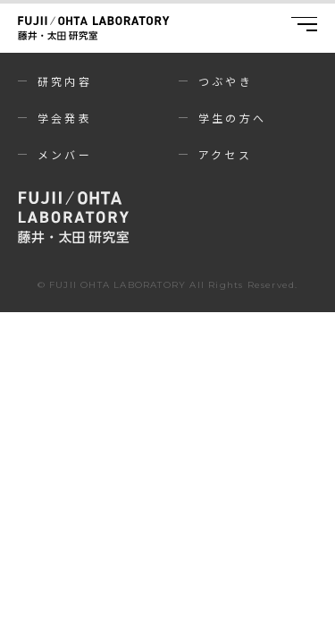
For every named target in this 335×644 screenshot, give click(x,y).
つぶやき (226, 81)
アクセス (225, 154)
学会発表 (65, 118)
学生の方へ (232, 118)
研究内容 (65, 81)
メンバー (65, 154)
